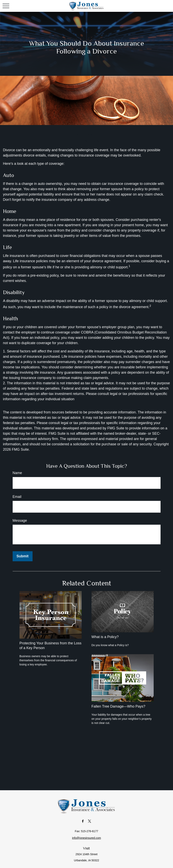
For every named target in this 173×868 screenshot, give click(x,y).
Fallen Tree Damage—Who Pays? (118, 706)
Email (17, 497)
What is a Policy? (105, 637)
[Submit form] (23, 556)
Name (17, 473)
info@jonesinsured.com (86, 838)
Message (20, 521)
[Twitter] (89, 821)
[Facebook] (83, 821)
